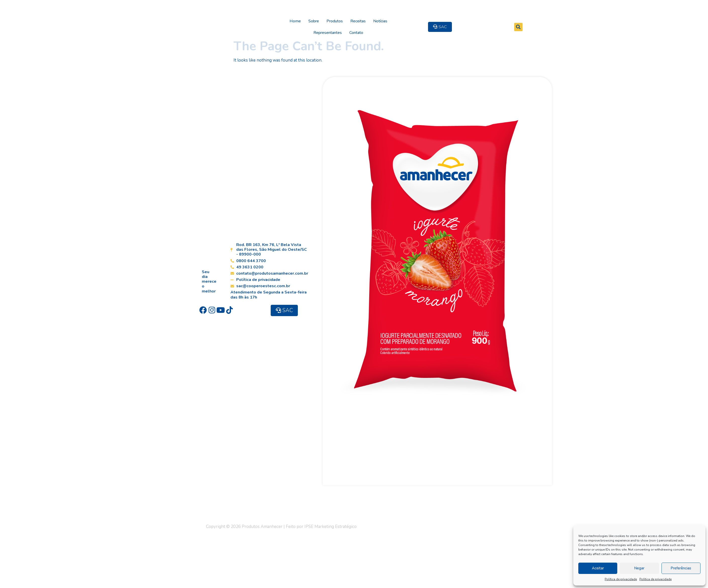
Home (292, 18)
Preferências (681, 568)
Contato (435, 18)
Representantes (406, 18)
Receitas (355, 18)
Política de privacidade (621, 579)
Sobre (311, 18)
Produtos (332, 18)
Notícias (377, 18)
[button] (547, 18)
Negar (639, 568)
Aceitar (598, 568)
